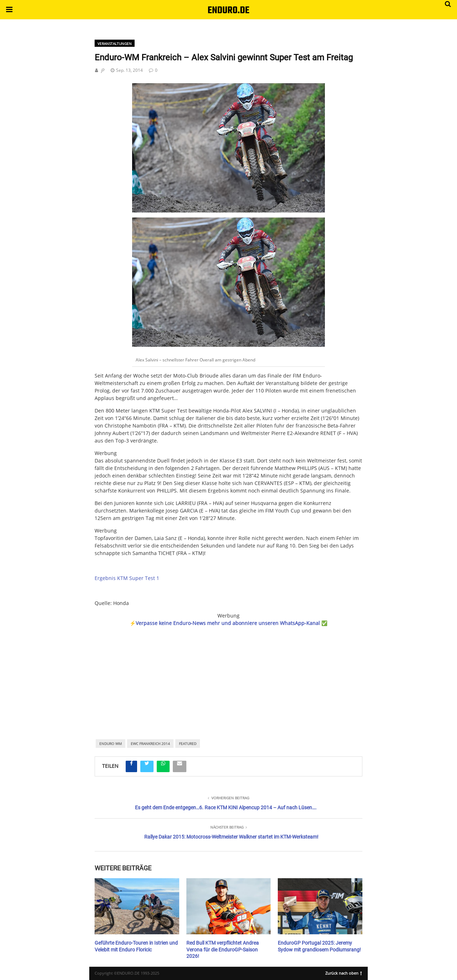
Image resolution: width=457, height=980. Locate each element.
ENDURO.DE (228, 11)
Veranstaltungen (115, 44)
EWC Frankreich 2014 (150, 744)
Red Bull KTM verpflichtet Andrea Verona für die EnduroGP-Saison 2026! (223, 949)
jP (103, 70)
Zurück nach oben (344, 972)
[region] (228, 673)
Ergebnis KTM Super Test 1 (127, 578)
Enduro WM (111, 744)
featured (188, 744)
